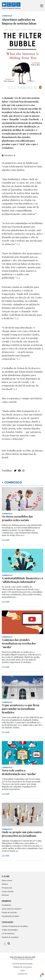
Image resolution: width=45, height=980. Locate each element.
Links (22, 971)
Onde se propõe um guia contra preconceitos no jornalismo (22, 834)
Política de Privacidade (22, 964)
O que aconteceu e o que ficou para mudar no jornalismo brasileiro (21, 709)
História (5, 884)
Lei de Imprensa (8, 933)
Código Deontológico (10, 930)
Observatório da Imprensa (19, 454)
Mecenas (5, 895)
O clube (6, 876)
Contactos (22, 974)
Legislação (7, 922)
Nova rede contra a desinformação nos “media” (19, 772)
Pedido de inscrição (9, 912)
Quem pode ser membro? (12, 909)
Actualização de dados (10, 916)
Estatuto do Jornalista (10, 937)
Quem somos (7, 880)
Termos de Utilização (22, 967)
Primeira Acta (7, 888)
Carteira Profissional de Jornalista (15, 926)
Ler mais (6, 540)
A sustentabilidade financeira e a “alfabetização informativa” (22, 580)
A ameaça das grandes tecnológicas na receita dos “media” (19, 643)
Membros (6, 901)
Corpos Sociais (8, 891)
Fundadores (6, 905)
